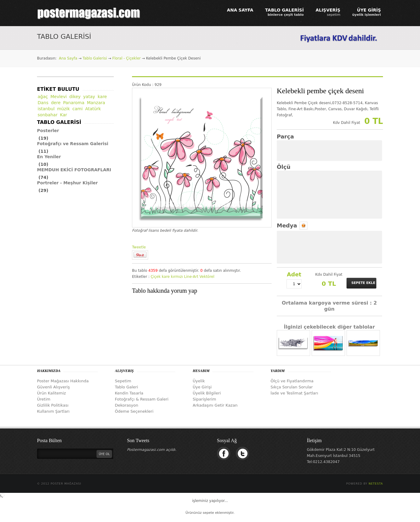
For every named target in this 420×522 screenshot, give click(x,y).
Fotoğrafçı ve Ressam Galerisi (73, 144)
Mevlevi (59, 97)
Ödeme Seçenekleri (134, 411)
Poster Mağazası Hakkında (63, 381)
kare (166, 277)
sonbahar (47, 115)
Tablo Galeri (127, 387)
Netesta (376, 484)
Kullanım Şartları (53, 411)
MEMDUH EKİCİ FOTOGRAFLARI (74, 170)
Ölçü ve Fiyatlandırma (292, 381)
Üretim (44, 399)
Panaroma (74, 103)
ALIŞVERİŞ (328, 12)
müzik (63, 109)
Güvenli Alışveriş (53, 387)
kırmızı (177, 277)
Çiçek (156, 277)
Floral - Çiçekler (126, 58)
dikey (75, 97)
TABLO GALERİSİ (285, 12)
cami (78, 109)
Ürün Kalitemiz (51, 393)
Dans (43, 103)
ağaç (43, 97)
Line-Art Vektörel (199, 277)
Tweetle (139, 247)
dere (56, 103)
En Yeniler (49, 157)
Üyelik (199, 381)
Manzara (96, 103)
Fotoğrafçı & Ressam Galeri (142, 399)
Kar (64, 115)
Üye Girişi (202, 387)
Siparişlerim (204, 399)
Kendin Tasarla (129, 393)
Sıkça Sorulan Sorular (292, 387)
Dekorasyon (127, 405)
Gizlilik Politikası (53, 405)
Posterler (48, 131)
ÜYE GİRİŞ (366, 12)
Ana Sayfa (68, 58)
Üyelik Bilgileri (207, 393)
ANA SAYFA (240, 10)
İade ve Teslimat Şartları (295, 393)
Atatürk (93, 109)
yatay (89, 97)
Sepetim (123, 381)
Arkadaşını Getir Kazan (215, 405)
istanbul (46, 109)
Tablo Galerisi (95, 58)
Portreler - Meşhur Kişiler (67, 183)
